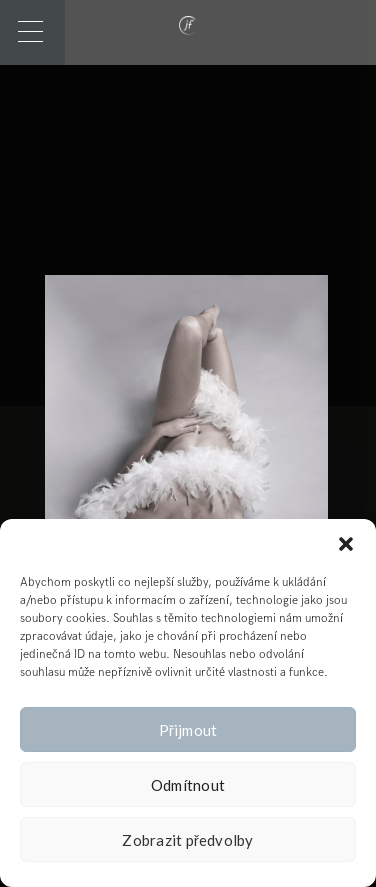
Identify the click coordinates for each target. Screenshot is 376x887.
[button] (346, 544)
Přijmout (188, 730)
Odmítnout (188, 785)
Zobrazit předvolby (188, 840)
